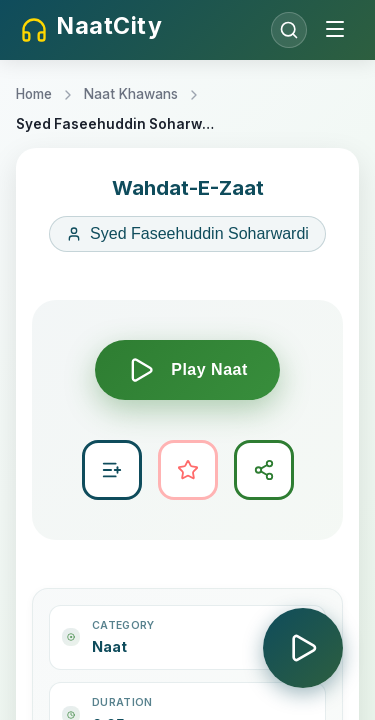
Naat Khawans (131, 94)
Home (34, 94)
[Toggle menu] (335, 30)
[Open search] (289, 30)
